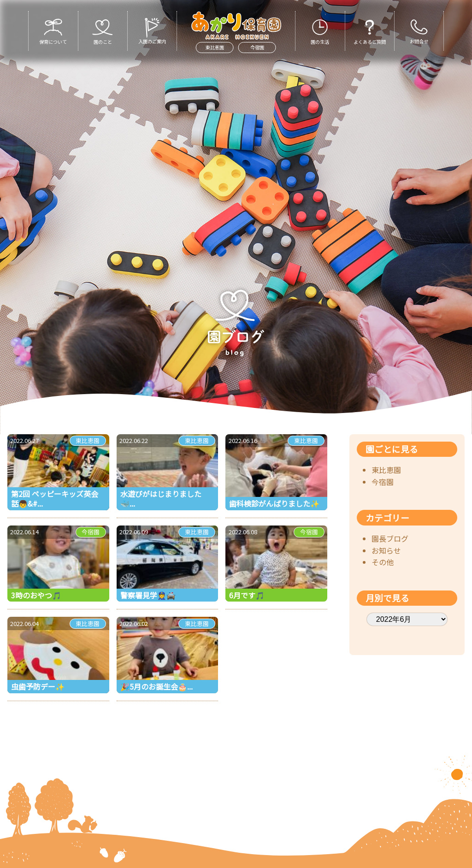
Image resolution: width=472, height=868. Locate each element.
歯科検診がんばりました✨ (274, 503)
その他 (383, 562)
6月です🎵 (247, 595)
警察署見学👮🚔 (148, 595)
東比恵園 (215, 47)
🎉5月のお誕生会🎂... (156, 686)
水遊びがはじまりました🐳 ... (161, 499)
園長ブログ (390, 538)
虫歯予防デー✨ (38, 686)
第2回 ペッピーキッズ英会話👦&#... (55, 499)
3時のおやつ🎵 (36, 595)
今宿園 (257, 47)
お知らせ (386, 550)
